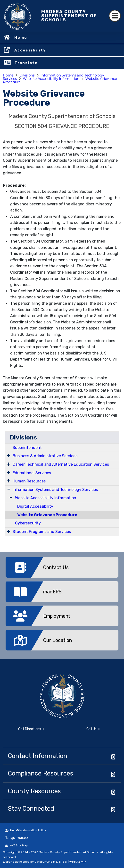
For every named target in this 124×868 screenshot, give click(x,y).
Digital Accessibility (35, 506)
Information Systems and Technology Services (55, 490)
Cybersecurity (28, 523)
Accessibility (30, 50)
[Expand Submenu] (9, 455)
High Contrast (18, 838)
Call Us (93, 729)
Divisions (27, 75)
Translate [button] (26, 63)
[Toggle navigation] (115, 16)
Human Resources (29, 481)
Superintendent (27, 448)
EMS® (63, 862)
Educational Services (32, 473)
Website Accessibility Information (51, 79)
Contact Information (37, 756)
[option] (62, 569)
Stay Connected (31, 809)
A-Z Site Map (16, 845)
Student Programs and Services (42, 532)
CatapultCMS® (45, 862)
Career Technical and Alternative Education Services (61, 464)
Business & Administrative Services (45, 456)
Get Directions (31, 729)
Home (21, 38)
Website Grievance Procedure (47, 515)
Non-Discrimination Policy (25, 830)
